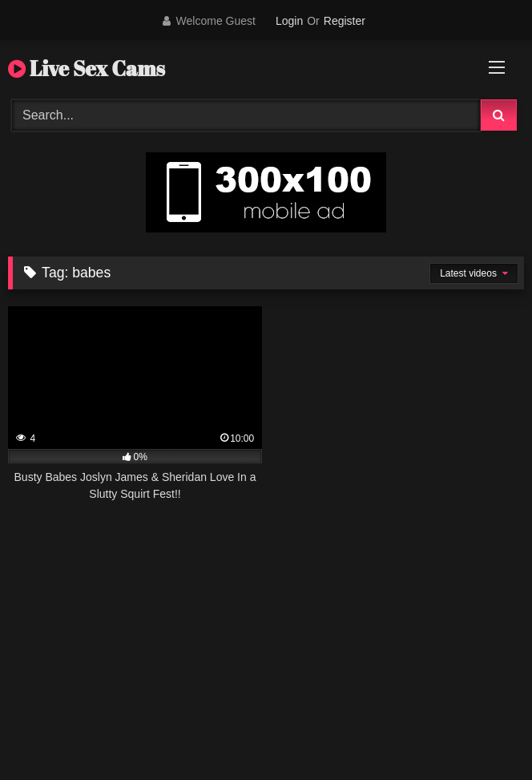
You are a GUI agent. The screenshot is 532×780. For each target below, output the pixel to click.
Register (345, 21)
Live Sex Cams (87, 68)
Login (289, 21)
